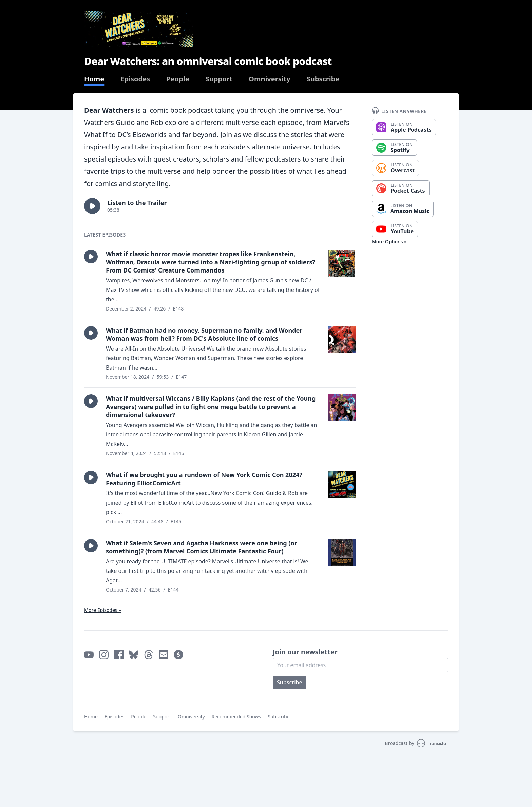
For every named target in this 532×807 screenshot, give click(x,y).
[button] (92, 206)
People (178, 79)
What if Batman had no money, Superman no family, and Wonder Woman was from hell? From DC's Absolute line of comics (204, 334)
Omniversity (270, 79)
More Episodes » (103, 610)
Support (219, 79)
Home (94, 79)
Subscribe (323, 79)
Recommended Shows (236, 717)
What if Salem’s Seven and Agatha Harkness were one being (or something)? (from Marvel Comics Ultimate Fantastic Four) (202, 547)
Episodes (135, 79)
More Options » (389, 241)
